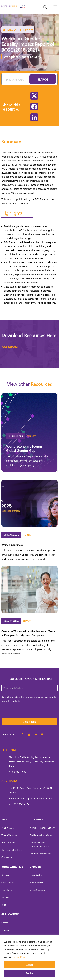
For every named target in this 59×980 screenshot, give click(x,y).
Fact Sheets (7, 890)
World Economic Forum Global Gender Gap (24, 448)
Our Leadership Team (12, 850)
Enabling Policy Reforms (41, 835)
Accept (29, 965)
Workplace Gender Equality (22, 57)
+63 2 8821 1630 (17, 772)
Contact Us (7, 857)
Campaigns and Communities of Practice (41, 844)
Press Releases (36, 882)
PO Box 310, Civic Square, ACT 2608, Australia (31, 798)
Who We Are (7, 828)
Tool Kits (5, 897)
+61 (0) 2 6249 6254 (19, 804)
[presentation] (25, 712)
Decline (30, 973)
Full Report (29, 348)
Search (43, 79)
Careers (5, 923)
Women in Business (12, 545)
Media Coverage (37, 890)
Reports (5, 875)
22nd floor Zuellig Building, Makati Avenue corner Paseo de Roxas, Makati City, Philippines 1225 (31, 761)
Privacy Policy (19, 957)
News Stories (36, 875)
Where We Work (9, 835)
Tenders (5, 930)
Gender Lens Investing (40, 854)
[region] (29, 957)
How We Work (8, 843)
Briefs (4, 905)
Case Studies (7, 882)
